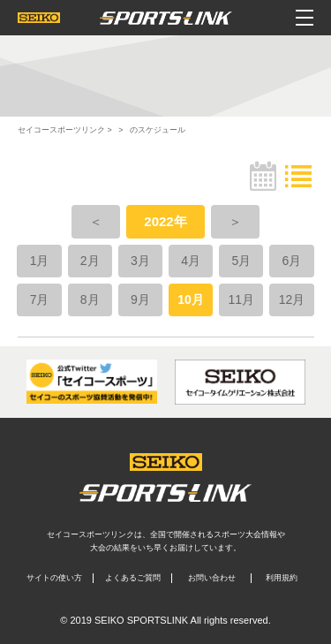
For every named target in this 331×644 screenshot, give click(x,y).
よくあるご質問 (133, 578)
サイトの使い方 (54, 578)
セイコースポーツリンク (61, 130)
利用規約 (282, 578)
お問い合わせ (212, 578)
